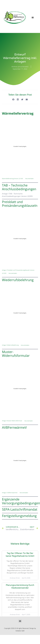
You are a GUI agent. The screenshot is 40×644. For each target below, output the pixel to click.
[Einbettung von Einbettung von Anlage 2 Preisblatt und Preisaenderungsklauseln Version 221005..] (20, 239)
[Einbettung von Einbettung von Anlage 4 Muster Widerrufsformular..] (20, 389)
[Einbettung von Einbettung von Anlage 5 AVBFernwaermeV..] (20, 460)
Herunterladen (29, 179)
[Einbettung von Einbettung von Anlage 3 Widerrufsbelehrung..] (20, 313)
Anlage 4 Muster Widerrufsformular (12, 421)
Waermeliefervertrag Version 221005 (13, 179)
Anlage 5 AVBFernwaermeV (10, 493)
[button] (33, 17)
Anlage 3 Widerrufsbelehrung (10, 345)
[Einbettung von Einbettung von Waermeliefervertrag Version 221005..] (20, 146)
